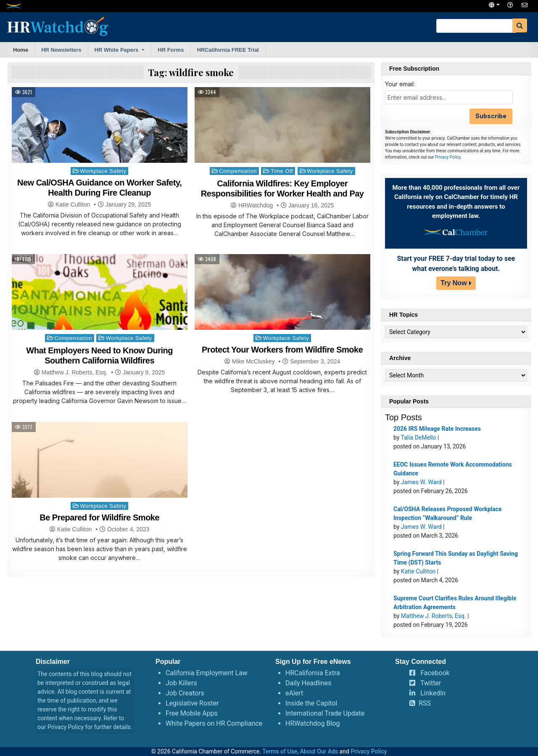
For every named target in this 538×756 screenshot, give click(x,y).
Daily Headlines (309, 683)
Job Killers (181, 683)
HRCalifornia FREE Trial (228, 50)
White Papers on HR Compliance (214, 723)
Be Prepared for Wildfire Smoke (99, 517)
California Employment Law (207, 673)
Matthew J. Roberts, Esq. (74, 372)
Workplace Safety (103, 171)
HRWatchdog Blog (313, 723)
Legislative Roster (192, 703)
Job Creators (185, 693)
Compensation (238, 171)
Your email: (400, 84)
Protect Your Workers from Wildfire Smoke (282, 350)
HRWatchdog (256, 205)
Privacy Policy (448, 157)
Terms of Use (280, 751)
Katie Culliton (73, 204)
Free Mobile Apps (192, 713)
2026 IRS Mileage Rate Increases (437, 429)
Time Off (282, 171)
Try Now (454, 283)
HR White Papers (117, 50)
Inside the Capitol (311, 703)
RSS (425, 703)
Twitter (431, 683)
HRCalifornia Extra (313, 673)
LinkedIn (433, 693)
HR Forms (171, 50)
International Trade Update (325, 713)
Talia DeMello (419, 438)
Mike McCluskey (253, 361)
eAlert (294, 693)
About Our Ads (319, 751)
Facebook (435, 673)
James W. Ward (421, 482)
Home (21, 50)
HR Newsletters (61, 50)
